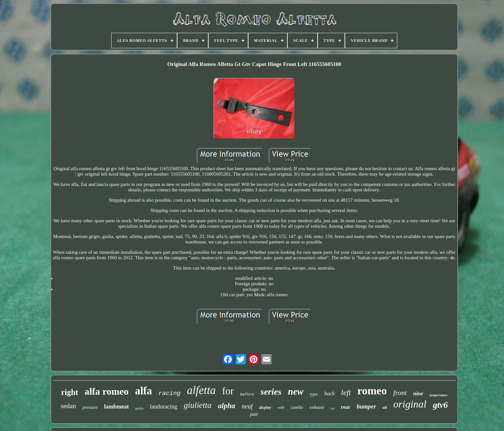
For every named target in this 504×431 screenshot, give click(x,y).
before (247, 395)
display (265, 407)
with (281, 408)
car (332, 408)
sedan (68, 406)
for (228, 391)
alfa (144, 391)
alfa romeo (107, 391)
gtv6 (441, 405)
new (296, 391)
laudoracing (163, 407)
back (329, 394)
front (400, 393)
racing (169, 393)
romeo (372, 391)
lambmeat (117, 407)
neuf (247, 406)
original (410, 404)
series (271, 392)
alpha (227, 406)
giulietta (198, 405)
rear (346, 407)
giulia (139, 408)
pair (254, 414)
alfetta (201, 390)
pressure (90, 407)
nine (418, 394)
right (70, 392)
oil (385, 407)
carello (297, 407)
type (314, 394)
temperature (439, 395)
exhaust (317, 407)
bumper (366, 406)
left (346, 392)
